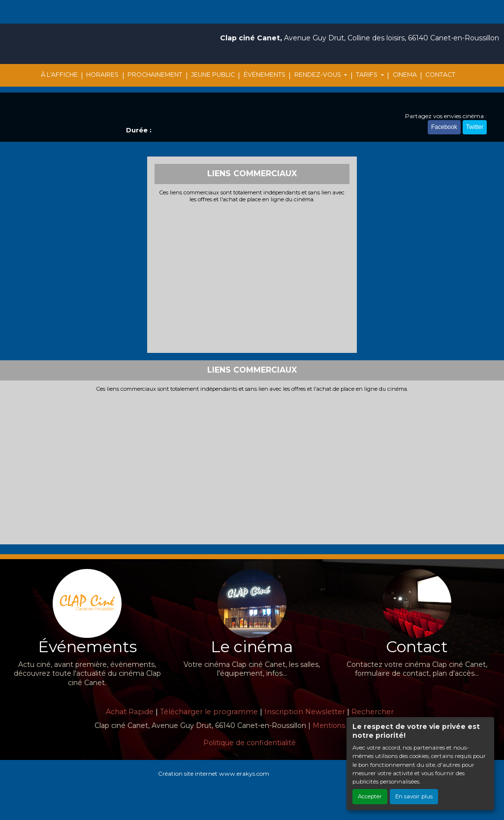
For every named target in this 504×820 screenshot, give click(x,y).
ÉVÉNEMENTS (265, 75)
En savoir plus (414, 796)
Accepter (370, 796)
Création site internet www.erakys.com (214, 773)
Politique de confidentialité (250, 743)
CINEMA (405, 75)
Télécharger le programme (209, 712)
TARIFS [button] (367, 75)
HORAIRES (102, 75)
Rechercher (373, 712)
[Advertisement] (252, 277)
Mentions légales (342, 725)
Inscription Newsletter (305, 712)
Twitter (475, 127)
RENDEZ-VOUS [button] (318, 75)
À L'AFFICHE (59, 75)
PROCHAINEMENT (155, 75)
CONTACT (440, 75)
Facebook (444, 127)
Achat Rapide (130, 712)
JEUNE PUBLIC (213, 75)
